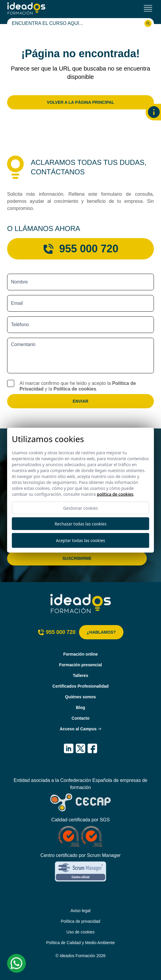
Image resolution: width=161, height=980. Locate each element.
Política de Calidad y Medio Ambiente (80, 943)
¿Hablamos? (101, 632)
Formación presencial (81, 665)
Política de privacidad (80, 921)
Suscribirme (77, 558)
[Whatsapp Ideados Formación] (17, 963)
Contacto (81, 718)
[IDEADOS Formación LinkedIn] (69, 748)
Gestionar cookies (80, 508)
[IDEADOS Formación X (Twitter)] (80, 748)
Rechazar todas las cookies (80, 524)
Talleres (80, 675)
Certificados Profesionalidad (80, 686)
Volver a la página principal (80, 102)
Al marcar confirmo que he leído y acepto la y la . (78, 386)
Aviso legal (80, 911)
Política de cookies (75, 389)
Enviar (81, 401)
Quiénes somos (80, 697)
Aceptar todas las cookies (80, 540)
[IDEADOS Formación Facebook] (92, 748)
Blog (80, 707)
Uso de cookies (80, 932)
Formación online (81, 654)
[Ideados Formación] (26, 8)
